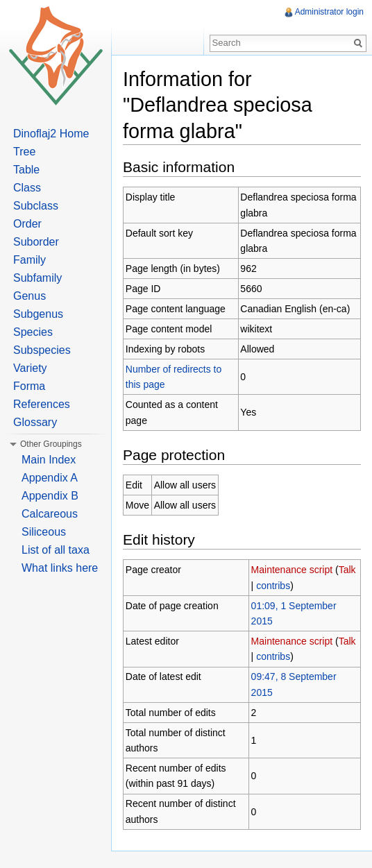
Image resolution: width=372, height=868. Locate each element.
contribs (273, 586)
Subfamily (37, 278)
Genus (29, 296)
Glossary (35, 422)
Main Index (49, 460)
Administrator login (329, 12)
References (42, 404)
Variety (30, 368)
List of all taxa (56, 550)
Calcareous (50, 514)
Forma (29, 386)
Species (33, 332)
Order (27, 224)
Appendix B (50, 496)
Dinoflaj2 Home (51, 134)
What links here (60, 568)
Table (26, 170)
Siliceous (44, 532)
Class (27, 188)
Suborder (36, 242)
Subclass (36, 206)
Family (29, 260)
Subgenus (38, 314)
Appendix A (50, 478)
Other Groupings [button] (51, 444)
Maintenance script (292, 570)
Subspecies (42, 350)
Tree (24, 152)
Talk (347, 570)
